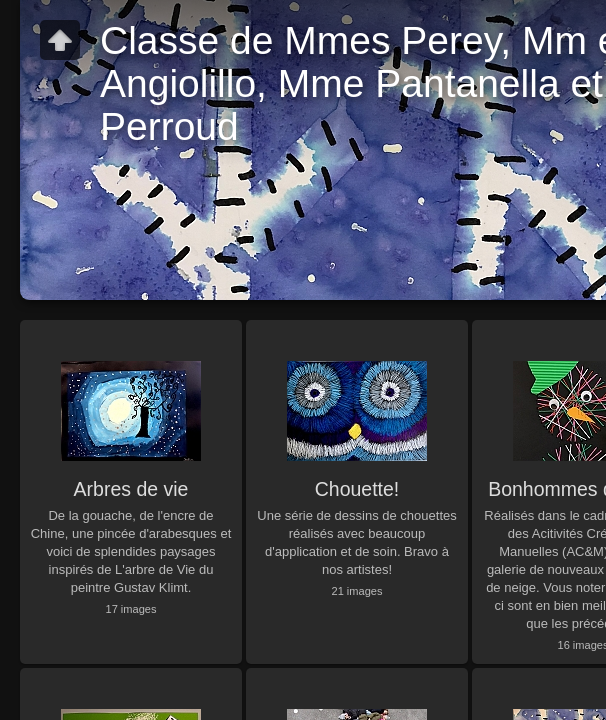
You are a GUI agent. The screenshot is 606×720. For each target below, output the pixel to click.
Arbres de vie (131, 489)
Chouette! (357, 489)
